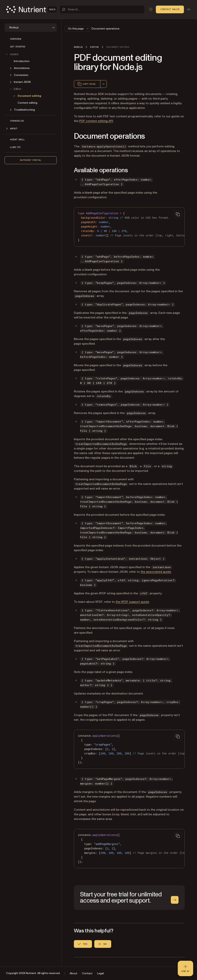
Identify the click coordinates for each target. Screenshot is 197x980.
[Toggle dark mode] (151, 9)
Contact (87, 973)
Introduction (22, 61)
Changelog (17, 121)
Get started (18, 47)
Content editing (28, 103)
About (73, 973)
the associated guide (156, 572)
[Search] (102, 9)
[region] (129, 227)
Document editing (29, 96)
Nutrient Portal (31, 160)
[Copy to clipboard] (178, 214)
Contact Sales (170, 9)
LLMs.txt (15, 147)
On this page (78, 29)
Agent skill (17, 139)
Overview (16, 39)
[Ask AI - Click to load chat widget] (185, 968)
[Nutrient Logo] (31, 9)
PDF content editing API (96, 121)
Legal (100, 973)
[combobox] (104, 84)
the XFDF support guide (132, 602)
